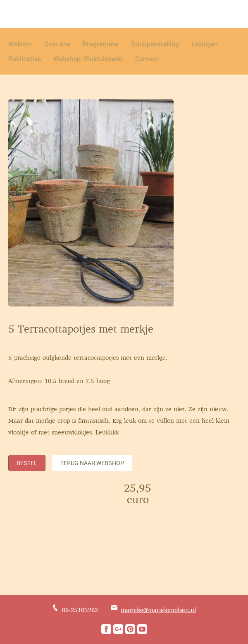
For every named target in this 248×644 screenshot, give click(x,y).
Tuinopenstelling (155, 44)
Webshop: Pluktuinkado (88, 59)
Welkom (20, 44)
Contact (147, 59)
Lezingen (205, 44)
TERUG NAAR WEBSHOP (92, 463)
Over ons (57, 44)
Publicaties (25, 59)
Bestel (27, 463)
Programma (100, 44)
